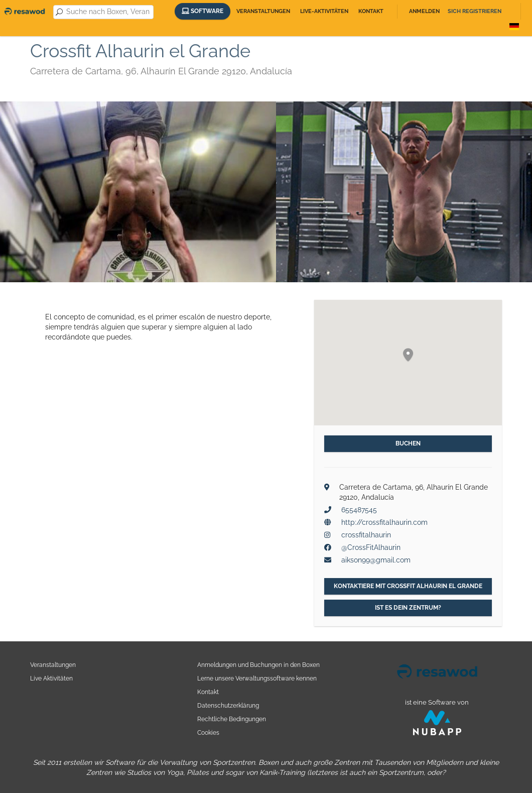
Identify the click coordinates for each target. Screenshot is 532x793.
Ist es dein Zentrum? (408, 608)
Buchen (408, 443)
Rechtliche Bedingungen (232, 719)
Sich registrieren (475, 11)
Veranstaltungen (263, 11)
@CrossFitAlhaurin (371, 547)
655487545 (359, 510)
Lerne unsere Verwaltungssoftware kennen (257, 678)
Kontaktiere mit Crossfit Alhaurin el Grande (408, 586)
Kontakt (371, 11)
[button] (408, 355)
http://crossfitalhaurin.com (384, 522)
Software (203, 11)
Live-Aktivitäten (324, 11)
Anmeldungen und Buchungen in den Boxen (258, 665)
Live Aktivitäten (51, 678)
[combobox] (108, 12)
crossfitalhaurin (366, 535)
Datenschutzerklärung (228, 705)
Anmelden (424, 11)
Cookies (208, 732)
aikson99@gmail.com (376, 560)
